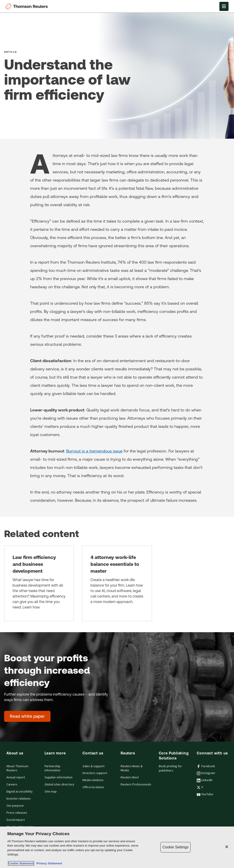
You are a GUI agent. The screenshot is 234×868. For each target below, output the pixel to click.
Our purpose (15, 806)
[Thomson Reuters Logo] (28, 6)
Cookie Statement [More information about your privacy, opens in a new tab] (21, 863)
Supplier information (58, 777)
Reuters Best (130, 777)
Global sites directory (59, 785)
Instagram (206, 773)
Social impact (16, 820)
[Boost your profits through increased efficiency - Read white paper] (27, 716)
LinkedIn (205, 780)
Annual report (16, 777)
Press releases (17, 813)
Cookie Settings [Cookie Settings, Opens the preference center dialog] (175, 847)
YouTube (205, 794)
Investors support (95, 773)
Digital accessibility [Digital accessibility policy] (20, 792)
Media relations (93, 780)
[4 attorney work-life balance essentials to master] (117, 583)
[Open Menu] (224, 6)
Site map (51, 792)
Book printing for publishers (170, 768)
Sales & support (93, 766)
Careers (12, 785)
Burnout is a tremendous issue (94, 451)
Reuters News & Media (132, 768)
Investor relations (19, 799)
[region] (117, 847)
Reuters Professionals (136, 785)
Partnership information (52, 768)
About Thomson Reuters (17, 768)
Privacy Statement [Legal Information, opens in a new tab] (48, 863)
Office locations (93, 787)
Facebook (206, 766)
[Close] (227, 847)
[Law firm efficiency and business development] (39, 583)
